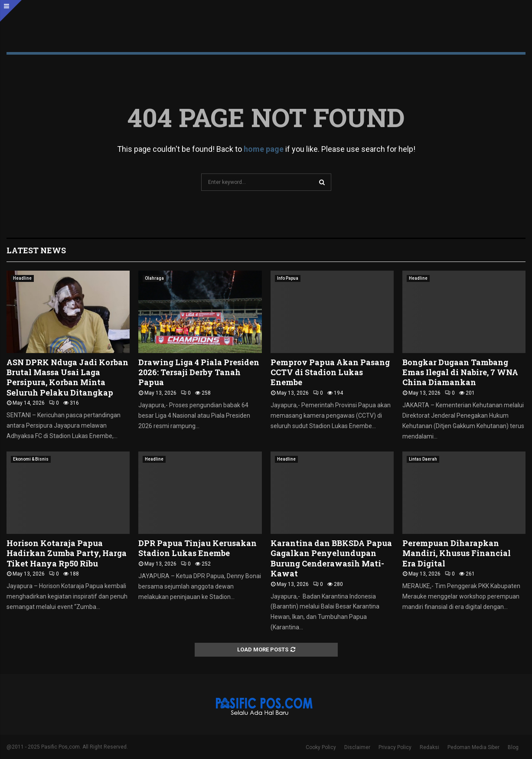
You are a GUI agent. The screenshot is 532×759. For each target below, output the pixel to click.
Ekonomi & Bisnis (31, 459)
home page (264, 149)
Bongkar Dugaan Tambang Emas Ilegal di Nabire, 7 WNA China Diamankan (460, 372)
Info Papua (288, 278)
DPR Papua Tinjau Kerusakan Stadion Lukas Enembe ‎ (197, 548)
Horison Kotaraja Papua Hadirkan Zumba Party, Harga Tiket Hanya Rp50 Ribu (67, 553)
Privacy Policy (395, 747)
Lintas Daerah (423, 459)
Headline (22, 278)
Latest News (36, 250)
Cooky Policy (321, 747)
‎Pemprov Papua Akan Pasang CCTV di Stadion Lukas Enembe (330, 372)
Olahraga (154, 278)
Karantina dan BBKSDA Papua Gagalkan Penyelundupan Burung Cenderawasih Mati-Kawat (331, 558)
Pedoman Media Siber (473, 747)
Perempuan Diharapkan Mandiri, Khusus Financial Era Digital (457, 553)
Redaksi (429, 747)
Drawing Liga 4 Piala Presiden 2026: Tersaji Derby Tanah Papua (199, 372)
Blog (513, 747)
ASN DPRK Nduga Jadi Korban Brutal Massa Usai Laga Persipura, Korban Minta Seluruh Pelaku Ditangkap (67, 377)
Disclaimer (357, 747)
